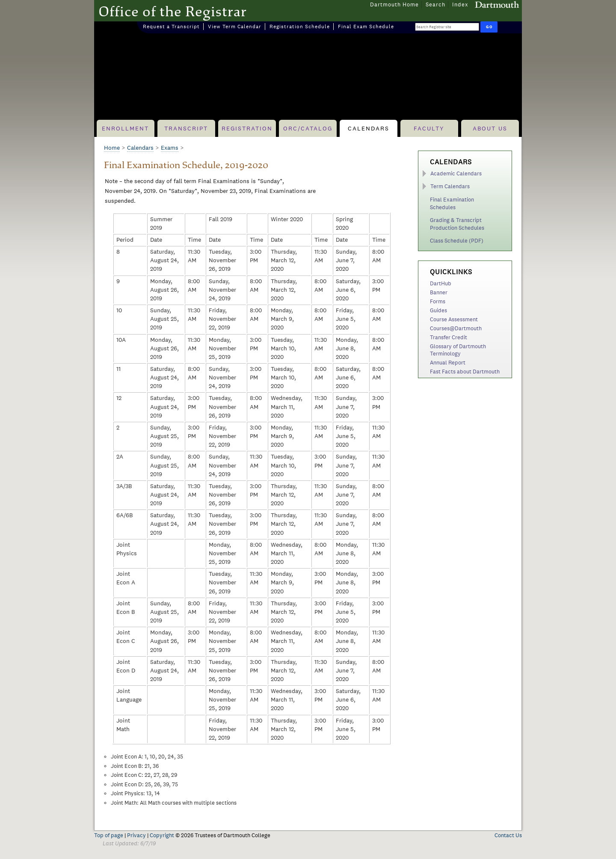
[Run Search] (489, 27)
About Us (490, 128)
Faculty (429, 128)
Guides (438, 310)
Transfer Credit (449, 337)
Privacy (136, 835)
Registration (247, 128)
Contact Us (508, 835)
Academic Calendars (456, 173)
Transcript (186, 128)
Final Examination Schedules (452, 203)
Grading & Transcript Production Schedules (457, 224)
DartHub (441, 283)
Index (460, 4)
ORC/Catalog (308, 128)
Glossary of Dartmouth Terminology (458, 350)
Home (112, 148)
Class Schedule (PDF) (457, 241)
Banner (439, 292)
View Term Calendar (235, 27)
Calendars (369, 128)
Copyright (162, 835)
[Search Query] (447, 27)
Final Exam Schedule (366, 27)
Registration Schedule (300, 27)
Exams (170, 148)
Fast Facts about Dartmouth (465, 372)
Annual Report (448, 363)
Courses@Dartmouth (456, 328)
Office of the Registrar (173, 11)
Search (435, 4)
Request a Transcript (171, 27)
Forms (438, 301)
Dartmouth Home (394, 4)
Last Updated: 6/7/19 (129, 843)
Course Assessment (454, 319)
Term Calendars (450, 186)
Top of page (109, 835)
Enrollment (125, 128)
